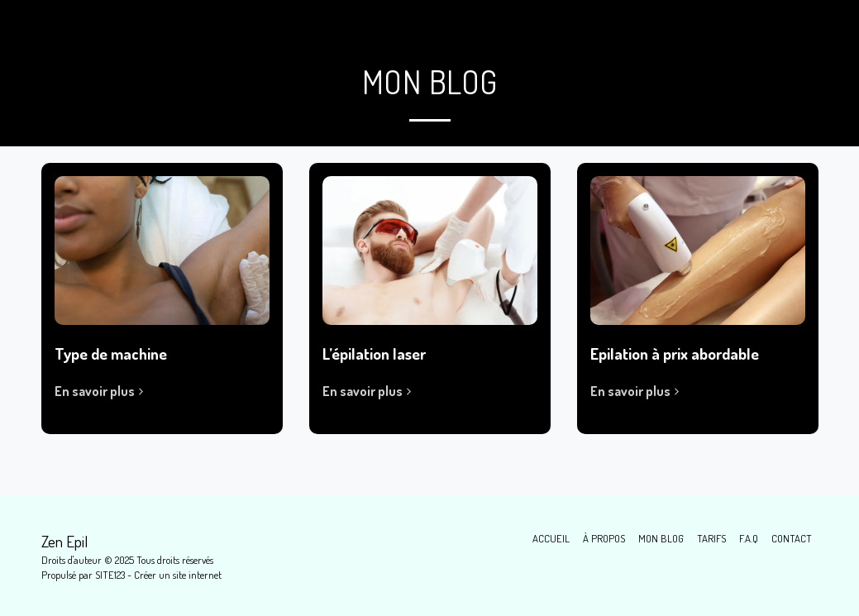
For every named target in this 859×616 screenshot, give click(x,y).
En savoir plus (101, 391)
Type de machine (111, 353)
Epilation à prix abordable (675, 353)
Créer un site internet (178, 575)
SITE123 (110, 575)
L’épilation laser (374, 353)
